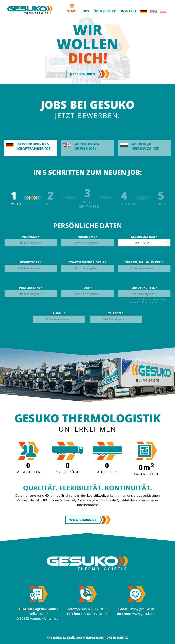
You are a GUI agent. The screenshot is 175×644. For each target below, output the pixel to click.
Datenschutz (117, 638)
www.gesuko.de (144, 614)
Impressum (95, 638)
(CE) (29, 146)
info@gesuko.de (143, 609)
